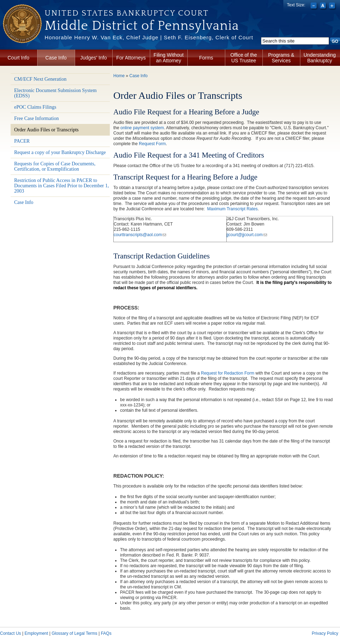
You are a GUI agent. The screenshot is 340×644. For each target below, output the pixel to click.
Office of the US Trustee (243, 58)
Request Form (152, 144)
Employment (36, 633)
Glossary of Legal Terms (75, 633)
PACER (22, 141)
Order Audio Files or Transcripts (46, 130)
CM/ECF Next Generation (40, 79)
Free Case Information (36, 118)
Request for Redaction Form (228, 373)
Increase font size (333, 6)
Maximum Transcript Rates (233, 209)
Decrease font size (314, 6)
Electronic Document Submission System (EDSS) (55, 93)
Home (119, 76)
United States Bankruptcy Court (127, 13)
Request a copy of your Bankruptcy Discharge (60, 152)
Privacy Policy (325, 633)
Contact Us (10, 633)
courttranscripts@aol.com (140, 235)
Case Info (56, 58)
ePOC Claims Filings (35, 107)
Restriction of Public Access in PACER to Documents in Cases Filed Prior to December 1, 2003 (62, 186)
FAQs (106, 633)
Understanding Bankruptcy (320, 58)
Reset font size (324, 6)
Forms (206, 58)
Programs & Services (281, 58)
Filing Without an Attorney (169, 58)
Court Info (18, 58)
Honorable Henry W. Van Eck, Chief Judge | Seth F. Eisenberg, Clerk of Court (149, 37)
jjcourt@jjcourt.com (247, 235)
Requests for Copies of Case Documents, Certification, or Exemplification (55, 166)
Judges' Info (93, 58)
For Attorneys (131, 58)
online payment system (142, 128)
